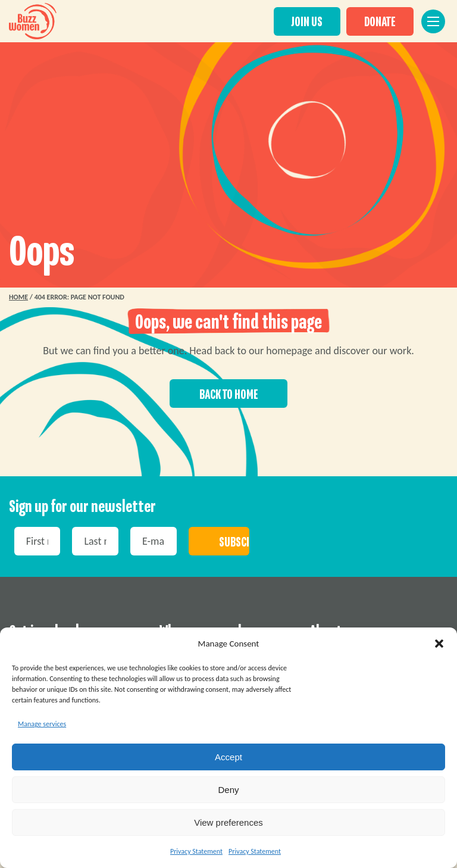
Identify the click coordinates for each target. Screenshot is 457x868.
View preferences (228, 822)
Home (18, 297)
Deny (228, 790)
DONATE (385, 21)
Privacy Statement (196, 851)
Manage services (42, 724)
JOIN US (312, 21)
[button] (439, 644)
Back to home (229, 395)
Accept (228, 757)
